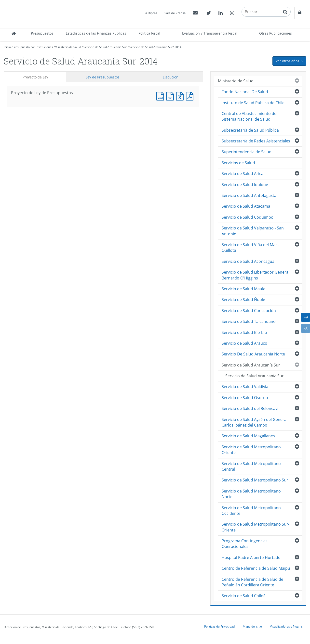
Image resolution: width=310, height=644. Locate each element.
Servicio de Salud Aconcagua (248, 261)
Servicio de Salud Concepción (249, 311)
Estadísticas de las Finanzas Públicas (96, 33)
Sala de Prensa (175, 13)
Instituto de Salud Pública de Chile (253, 103)
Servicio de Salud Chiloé (244, 596)
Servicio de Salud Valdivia (245, 387)
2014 (178, 47)
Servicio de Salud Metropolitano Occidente (251, 511)
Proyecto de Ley (35, 77)
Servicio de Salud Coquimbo (248, 217)
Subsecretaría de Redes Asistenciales (256, 141)
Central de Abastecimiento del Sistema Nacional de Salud (249, 116)
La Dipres (150, 13)
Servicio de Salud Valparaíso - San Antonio (253, 231)
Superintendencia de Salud (247, 152)
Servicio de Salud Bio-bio (244, 332)
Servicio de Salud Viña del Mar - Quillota (250, 247)
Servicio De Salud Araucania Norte (253, 354)
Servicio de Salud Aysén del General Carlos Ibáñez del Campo (255, 422)
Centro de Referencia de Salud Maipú (256, 568)
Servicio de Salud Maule (243, 289)
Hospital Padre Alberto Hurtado (251, 557)
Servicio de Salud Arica (243, 174)
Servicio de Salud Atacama (246, 206)
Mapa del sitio (252, 626)
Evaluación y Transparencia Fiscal (210, 33)
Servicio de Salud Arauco (244, 343)
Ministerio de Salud (68, 47)
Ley (103, 77)
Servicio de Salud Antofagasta (249, 195)
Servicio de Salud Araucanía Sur (105, 47)
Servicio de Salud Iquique (245, 185)
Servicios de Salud (238, 163)
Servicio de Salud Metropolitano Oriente (251, 450)
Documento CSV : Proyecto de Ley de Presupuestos (171, 95)
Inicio (7, 47)
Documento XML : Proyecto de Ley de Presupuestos (161, 95)
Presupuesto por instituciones (33, 47)
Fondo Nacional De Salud (245, 92)
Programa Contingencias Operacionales (245, 544)
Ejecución (171, 77)
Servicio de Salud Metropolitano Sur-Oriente (256, 527)
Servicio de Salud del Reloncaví (250, 408)
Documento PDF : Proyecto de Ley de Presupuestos (191, 95)
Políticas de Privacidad (219, 626)
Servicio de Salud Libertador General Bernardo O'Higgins (256, 275)
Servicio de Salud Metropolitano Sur (255, 480)
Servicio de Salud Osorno (245, 398)
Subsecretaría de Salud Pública (250, 130)
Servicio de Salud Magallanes (248, 436)
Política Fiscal (149, 33)
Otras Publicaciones (276, 33)
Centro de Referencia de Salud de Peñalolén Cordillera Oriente (252, 582)
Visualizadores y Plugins (286, 626)
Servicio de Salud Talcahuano (249, 321)
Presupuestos (42, 33)
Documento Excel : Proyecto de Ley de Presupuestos (181, 95)
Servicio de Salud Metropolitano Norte (251, 494)
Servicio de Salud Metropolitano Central (251, 466)
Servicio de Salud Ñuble (243, 300)
